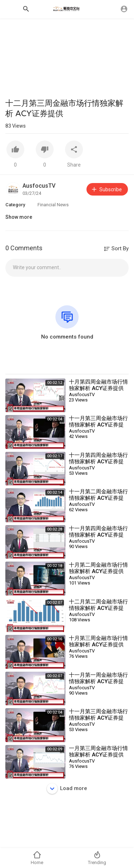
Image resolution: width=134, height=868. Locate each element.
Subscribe (106, 189)
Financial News (53, 205)
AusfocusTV (39, 186)
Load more (67, 789)
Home (37, 858)
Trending (97, 858)
